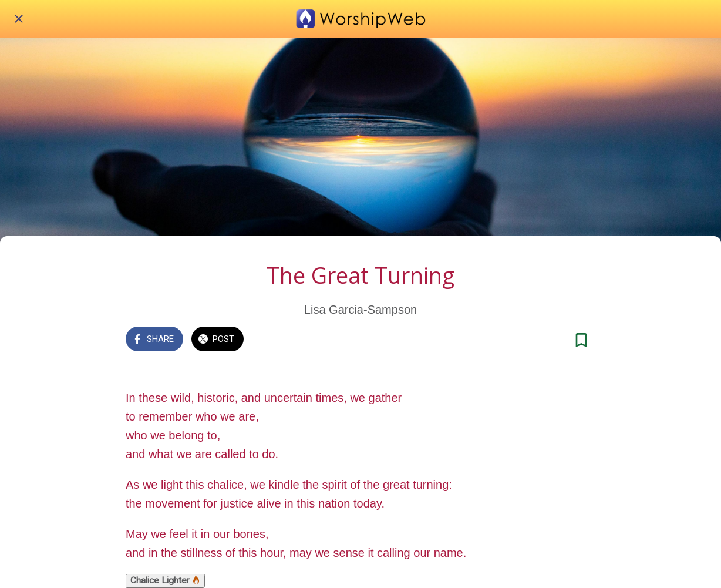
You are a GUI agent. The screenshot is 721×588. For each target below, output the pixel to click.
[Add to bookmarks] (581, 340)
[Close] (19, 19)
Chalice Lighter (165, 580)
